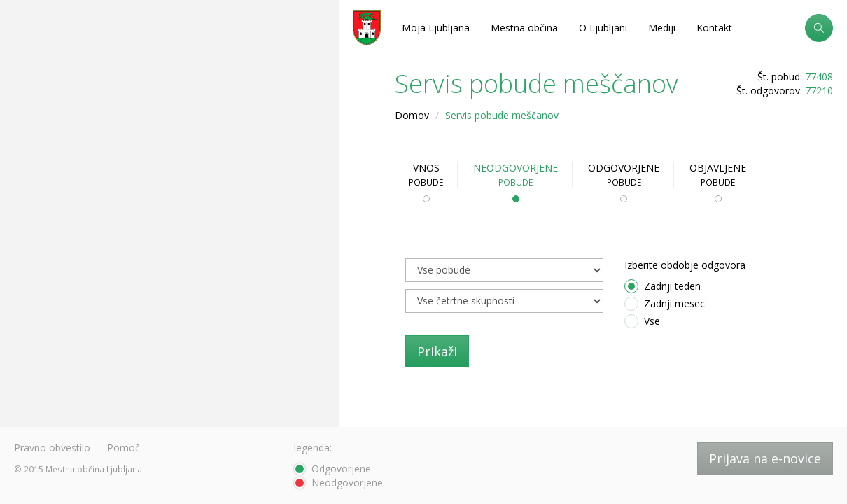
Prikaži (437, 351)
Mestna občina (524, 28)
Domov (412, 115)
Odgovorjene (624, 175)
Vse (642, 321)
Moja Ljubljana (436, 28)
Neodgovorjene (516, 175)
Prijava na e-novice (765, 458)
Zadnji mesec (665, 304)
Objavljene (718, 175)
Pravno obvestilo (52, 448)
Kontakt (714, 28)
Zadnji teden (663, 286)
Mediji (662, 28)
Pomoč (124, 448)
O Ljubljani (603, 28)
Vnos (426, 175)
